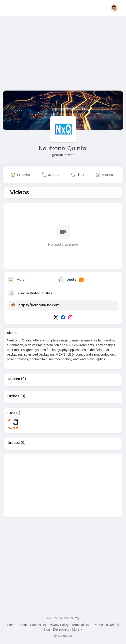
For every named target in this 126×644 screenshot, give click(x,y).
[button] (114, 8)
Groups (14, 443)
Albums (14, 379)
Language (63, 636)
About (23, 625)
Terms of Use (81, 625)
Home (11, 625)
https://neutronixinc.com (39, 305)
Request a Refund (106, 625)
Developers (61, 629)
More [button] (77, 629)
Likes (11, 413)
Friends (13, 396)
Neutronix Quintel (63, 148)
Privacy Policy (59, 625)
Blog (47, 629)
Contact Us (38, 625)
